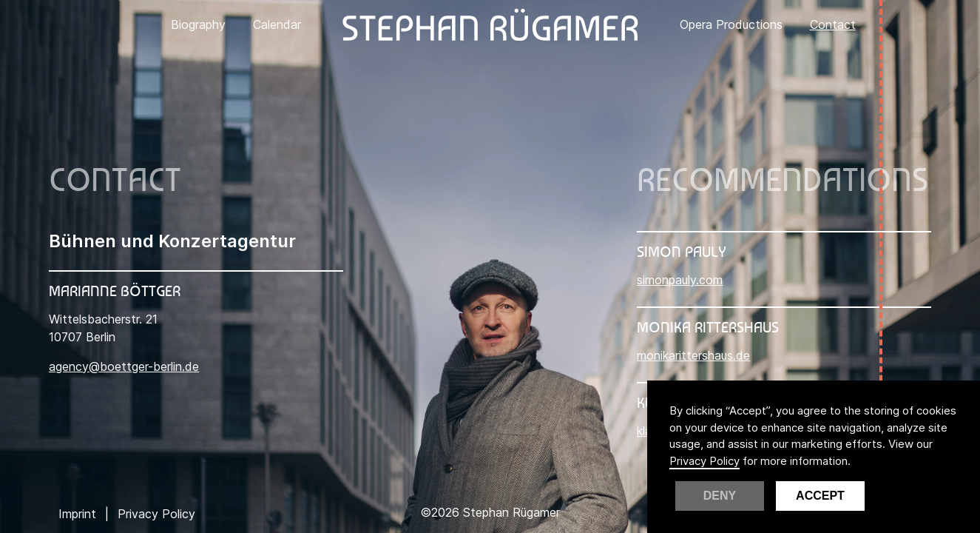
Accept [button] (820, 496)
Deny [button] (720, 496)
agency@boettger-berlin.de (124, 366)
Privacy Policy (704, 461)
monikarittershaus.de (693, 355)
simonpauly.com (680, 280)
